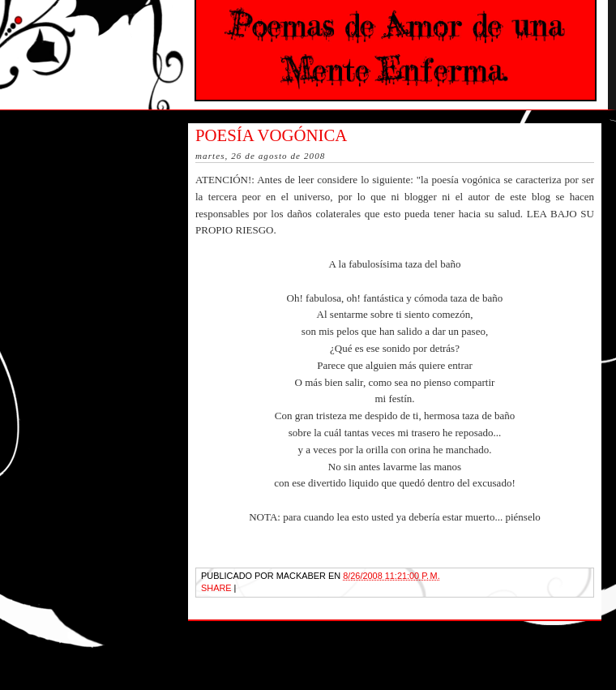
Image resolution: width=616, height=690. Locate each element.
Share (216, 588)
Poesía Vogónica (271, 135)
